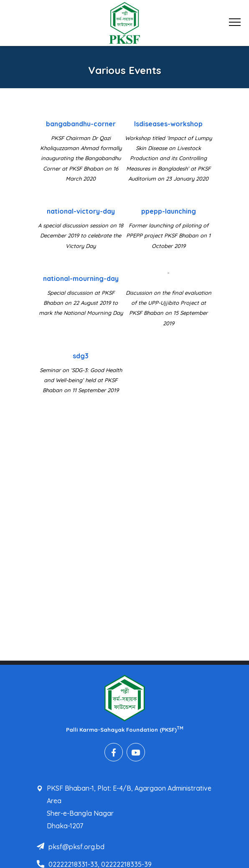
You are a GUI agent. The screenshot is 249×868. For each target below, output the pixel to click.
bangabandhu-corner (81, 124)
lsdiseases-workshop (168, 124)
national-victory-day (81, 211)
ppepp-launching (169, 211)
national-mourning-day (81, 278)
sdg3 (81, 356)
